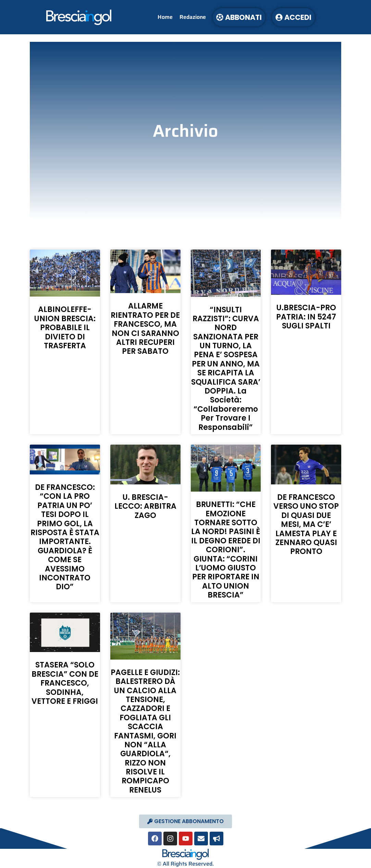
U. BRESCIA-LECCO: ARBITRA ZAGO (145, 506)
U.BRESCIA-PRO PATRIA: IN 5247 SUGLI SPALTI (306, 317)
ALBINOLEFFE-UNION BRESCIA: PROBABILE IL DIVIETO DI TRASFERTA (65, 328)
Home (165, 17)
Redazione (193, 17)
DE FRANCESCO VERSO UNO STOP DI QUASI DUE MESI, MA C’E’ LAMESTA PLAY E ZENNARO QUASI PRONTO (306, 524)
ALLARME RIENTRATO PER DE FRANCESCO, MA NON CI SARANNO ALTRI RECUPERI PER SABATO (145, 329)
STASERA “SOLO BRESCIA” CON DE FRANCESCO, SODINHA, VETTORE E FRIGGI (65, 683)
